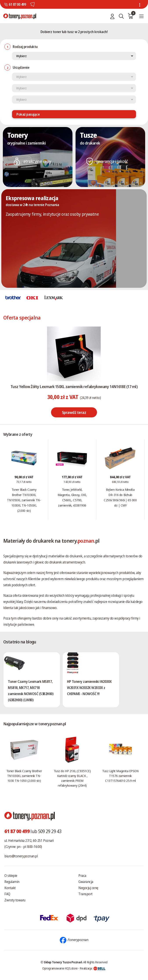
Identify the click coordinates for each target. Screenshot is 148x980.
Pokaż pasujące (28, 114)
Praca (82, 876)
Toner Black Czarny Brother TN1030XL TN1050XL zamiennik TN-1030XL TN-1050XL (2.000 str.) (24, 500)
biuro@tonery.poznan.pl (21, 856)
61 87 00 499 (17, 4)
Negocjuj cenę (88, 888)
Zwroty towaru (15, 900)
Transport (85, 894)
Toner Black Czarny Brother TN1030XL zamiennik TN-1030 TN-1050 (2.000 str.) (24, 776)
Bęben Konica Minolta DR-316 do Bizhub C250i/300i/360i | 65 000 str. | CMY (120, 497)
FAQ (7, 894)
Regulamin (12, 882)
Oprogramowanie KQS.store (60, 968)
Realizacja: (93, 968)
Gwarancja (86, 882)
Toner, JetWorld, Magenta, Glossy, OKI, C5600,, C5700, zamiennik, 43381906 (72, 497)
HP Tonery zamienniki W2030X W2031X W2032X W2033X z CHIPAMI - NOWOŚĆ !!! (89, 688)
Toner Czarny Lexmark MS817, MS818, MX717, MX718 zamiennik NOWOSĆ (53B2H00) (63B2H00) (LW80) (31, 691)
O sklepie (11, 876)
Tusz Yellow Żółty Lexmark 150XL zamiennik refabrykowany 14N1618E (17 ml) (74, 387)
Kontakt (10, 888)
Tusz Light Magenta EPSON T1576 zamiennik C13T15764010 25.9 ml (120, 776)
